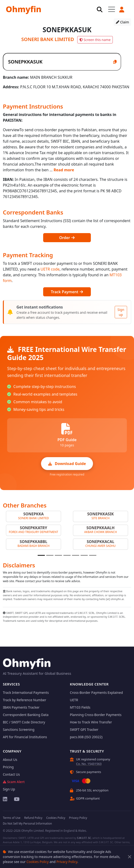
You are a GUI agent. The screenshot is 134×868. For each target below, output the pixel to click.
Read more (64, 170)
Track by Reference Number (25, 700)
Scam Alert (14, 782)
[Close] (130, 857)
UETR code (50, 269)
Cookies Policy (38, 862)
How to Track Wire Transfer (91, 722)
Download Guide (67, 464)
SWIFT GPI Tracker (84, 729)
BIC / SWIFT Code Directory (24, 722)
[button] (122, 10)
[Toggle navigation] (112, 9)
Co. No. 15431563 (89, 764)
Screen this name (95, 40)
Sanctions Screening (19, 729)
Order (67, 238)
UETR (74, 700)
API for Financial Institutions (25, 737)
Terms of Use (12, 818)
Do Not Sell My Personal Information (27, 824)
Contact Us (11, 774)
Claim (122, 22)
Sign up (121, 312)
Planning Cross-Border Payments (96, 715)
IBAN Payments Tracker (21, 707)
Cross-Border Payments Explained (96, 693)
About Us (10, 760)
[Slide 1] (41, 555)
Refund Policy (33, 818)
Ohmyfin (23, 9)
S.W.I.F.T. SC (84, 838)
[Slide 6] (84, 555)
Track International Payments (26, 693)
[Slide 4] (67, 555)
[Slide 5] (76, 555)
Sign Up (9, 789)
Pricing (8, 767)
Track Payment (67, 292)
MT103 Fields (80, 707)
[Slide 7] (93, 555)
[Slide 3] (58, 555)
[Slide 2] (50, 555)
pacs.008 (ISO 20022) (86, 737)
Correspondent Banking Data (26, 715)
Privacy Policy (67, 862)
